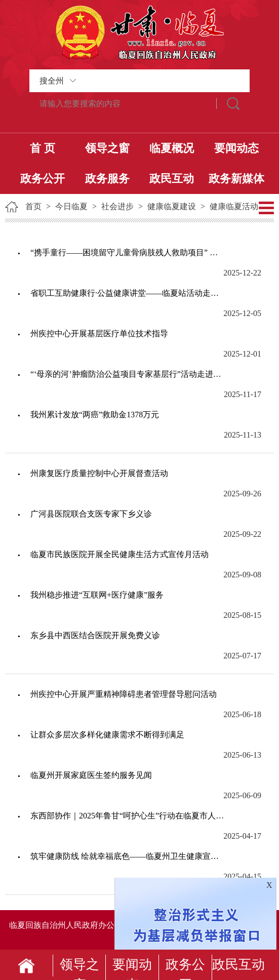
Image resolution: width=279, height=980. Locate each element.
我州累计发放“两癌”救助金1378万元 (95, 415)
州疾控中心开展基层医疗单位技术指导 (99, 334)
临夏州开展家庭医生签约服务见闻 (91, 775)
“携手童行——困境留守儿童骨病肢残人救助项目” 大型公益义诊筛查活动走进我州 (127, 252)
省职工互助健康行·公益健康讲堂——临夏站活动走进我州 (127, 293)
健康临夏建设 (172, 206)
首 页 (43, 148)
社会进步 (117, 206)
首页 (33, 206)
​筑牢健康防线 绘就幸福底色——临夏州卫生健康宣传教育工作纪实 (127, 856)
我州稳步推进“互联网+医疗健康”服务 (97, 595)
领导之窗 (107, 148)
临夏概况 (172, 148)
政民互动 (172, 179)
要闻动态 (236, 148)
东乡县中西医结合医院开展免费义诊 (95, 635)
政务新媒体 (236, 179)
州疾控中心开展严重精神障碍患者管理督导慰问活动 (124, 694)
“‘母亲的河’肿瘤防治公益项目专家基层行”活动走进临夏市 (127, 374)
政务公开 (43, 179)
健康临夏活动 (234, 206)
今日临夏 (71, 206)
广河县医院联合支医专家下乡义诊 (91, 514)
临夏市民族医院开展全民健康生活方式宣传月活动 (119, 554)
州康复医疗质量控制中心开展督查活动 (99, 473)
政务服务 (107, 179)
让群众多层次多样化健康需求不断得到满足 (107, 735)
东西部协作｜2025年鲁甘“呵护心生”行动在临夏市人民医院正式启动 (127, 816)
